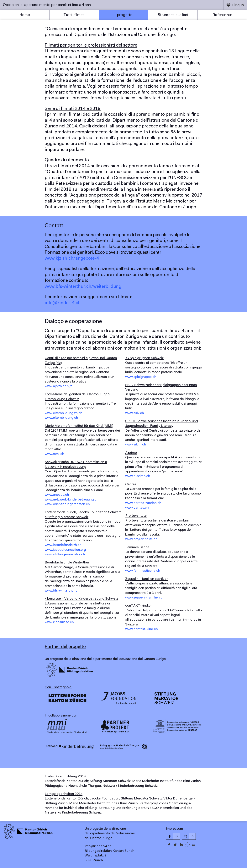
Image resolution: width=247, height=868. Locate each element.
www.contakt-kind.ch (142, 629)
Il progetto (123, 15)
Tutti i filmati (74, 15)
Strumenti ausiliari (173, 15)
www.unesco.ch (57, 495)
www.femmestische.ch (143, 571)
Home (25, 15)
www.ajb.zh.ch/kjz (58, 386)
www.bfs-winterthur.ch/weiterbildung (83, 287)
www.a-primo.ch (138, 476)
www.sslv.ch (135, 413)
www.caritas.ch (137, 508)
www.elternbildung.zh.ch (63, 413)
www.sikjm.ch (136, 445)
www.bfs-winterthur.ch (62, 591)
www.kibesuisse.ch (59, 622)
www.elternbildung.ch (61, 418)
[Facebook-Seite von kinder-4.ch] (173, 836)
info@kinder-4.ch (63, 303)
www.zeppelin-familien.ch (145, 598)
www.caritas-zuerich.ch (143, 503)
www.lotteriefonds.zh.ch (63, 545)
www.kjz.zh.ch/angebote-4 (72, 259)
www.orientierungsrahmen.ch (67, 504)
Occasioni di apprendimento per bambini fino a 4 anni (47, 5)
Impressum (174, 829)
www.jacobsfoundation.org (65, 550)
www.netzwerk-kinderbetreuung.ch (72, 500)
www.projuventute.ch (141, 539)
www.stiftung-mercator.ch (65, 555)
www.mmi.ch (54, 454)
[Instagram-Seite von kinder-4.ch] (189, 836)
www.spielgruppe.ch (141, 377)
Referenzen (222, 15)
